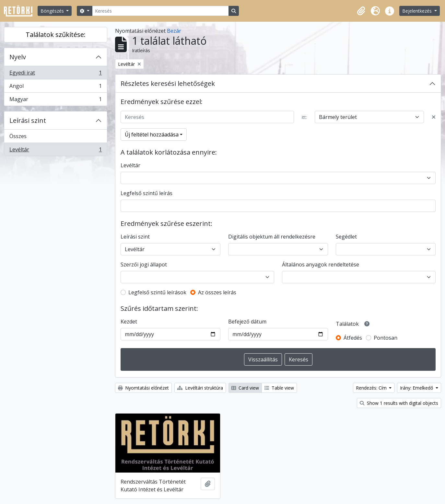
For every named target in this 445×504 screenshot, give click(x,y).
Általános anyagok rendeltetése (321, 264)
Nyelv (18, 57)
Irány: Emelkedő (417, 388)
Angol (55, 87)
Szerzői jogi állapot (144, 264)
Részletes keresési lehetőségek (168, 83)
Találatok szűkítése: (56, 35)
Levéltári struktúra (200, 388)
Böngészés (53, 11)
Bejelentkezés (418, 11)
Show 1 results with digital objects (399, 403)
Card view (245, 388)
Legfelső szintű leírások (157, 292)
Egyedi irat (55, 74)
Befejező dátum (247, 322)
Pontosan (386, 338)
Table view (279, 388)
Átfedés (353, 338)
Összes (18, 136)
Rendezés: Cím (372, 388)
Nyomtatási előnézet (143, 388)
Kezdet (129, 322)
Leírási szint (28, 120)
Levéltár (55, 151)
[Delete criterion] (434, 117)
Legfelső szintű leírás (146, 193)
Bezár (174, 31)
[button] (361, 11)
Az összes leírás (217, 292)
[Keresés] (160, 11)
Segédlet (346, 237)
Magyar (55, 100)
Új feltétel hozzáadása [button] (152, 135)
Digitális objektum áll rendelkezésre (272, 237)
